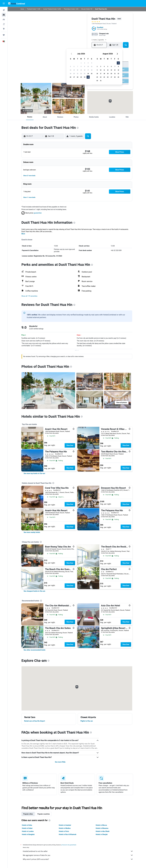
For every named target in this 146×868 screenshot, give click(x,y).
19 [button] (71, 74)
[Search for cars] (4, 19)
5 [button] (70, 66)
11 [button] (92, 66)
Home (22, 9)
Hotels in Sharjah (102, 834)
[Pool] (36, 98)
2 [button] (85, 63)
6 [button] (74, 66)
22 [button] (81, 74)
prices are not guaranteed (69, 845)
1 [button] (81, 63)
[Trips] (4, 35)
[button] (4, 3)
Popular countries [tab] (44, 814)
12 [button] (71, 70)
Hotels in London (28, 831)
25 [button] (92, 74)
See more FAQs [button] (60, 762)
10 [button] (88, 66)
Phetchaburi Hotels (69, 9)
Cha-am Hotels (86, 9)
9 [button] (85, 66)
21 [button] (78, 74)
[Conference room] (117, 400)
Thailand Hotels (31, 9)
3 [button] (88, 63)
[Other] (68, 90)
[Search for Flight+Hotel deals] (4, 24)
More (23, 234)
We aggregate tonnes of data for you (78, 855)
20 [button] (74, 74)
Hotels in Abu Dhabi (103, 831)
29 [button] (81, 77)
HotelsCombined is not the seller (78, 851)
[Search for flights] (4, 10)
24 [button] (88, 74)
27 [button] (74, 77)
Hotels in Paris (64, 831)
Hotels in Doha (27, 825)
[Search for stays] (4, 15)
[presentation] (78, 128)
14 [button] (78, 70)
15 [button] (81, 70)
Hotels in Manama (102, 828)
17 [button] (88, 70)
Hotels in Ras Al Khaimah (68, 834)
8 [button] (81, 66)
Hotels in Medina (65, 828)
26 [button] (70, 77)
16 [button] (85, 70)
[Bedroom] (90, 400)
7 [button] (78, 66)
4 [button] (92, 63)
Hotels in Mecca (101, 825)
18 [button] (92, 70)
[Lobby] (68, 106)
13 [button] (74, 70)
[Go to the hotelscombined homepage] (17, 3)
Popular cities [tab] (28, 814)
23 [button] (85, 74)
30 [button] (85, 77)
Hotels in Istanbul (65, 825)
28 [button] (78, 77)
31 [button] (88, 77)
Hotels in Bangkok (28, 834)
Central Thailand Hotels (50, 9)
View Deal (70, 445)
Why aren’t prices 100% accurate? (78, 859)
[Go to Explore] (4, 29)
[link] (34, 473)
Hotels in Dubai (27, 828)
